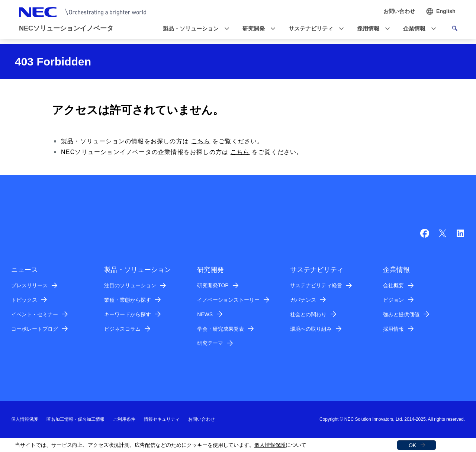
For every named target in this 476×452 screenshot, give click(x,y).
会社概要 (393, 285)
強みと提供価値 (401, 314)
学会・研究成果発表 (221, 329)
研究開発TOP (213, 285)
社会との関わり (308, 314)
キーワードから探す (128, 314)
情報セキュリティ (162, 419)
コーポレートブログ (35, 329)
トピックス (24, 300)
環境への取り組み (311, 329)
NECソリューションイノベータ (66, 28)
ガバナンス (303, 300)
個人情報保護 (270, 445)
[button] (194, 29)
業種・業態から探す (128, 300)
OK (412, 445)
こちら (201, 141)
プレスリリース (29, 285)
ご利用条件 (124, 419)
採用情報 (393, 329)
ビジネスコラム (122, 329)
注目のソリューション (130, 285)
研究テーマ (210, 343)
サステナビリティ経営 (316, 285)
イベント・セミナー (35, 314)
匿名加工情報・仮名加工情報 (75, 419)
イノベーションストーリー (228, 300)
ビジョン (393, 300)
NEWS (205, 314)
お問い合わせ (202, 419)
